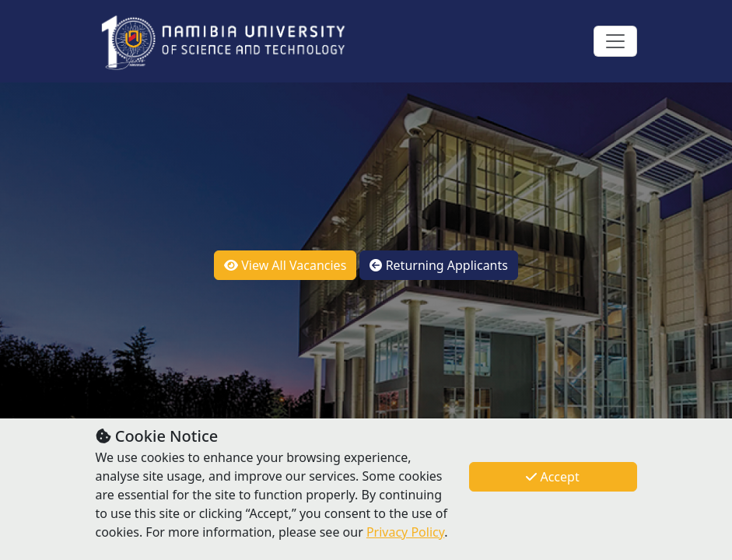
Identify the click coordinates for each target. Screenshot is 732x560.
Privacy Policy (405, 532)
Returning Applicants (438, 265)
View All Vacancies (285, 265)
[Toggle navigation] (615, 41)
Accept (552, 477)
